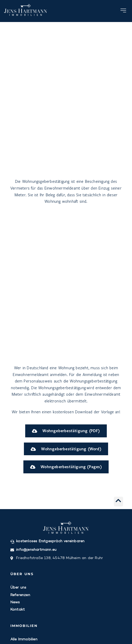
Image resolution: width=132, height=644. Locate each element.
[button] (124, 11)
